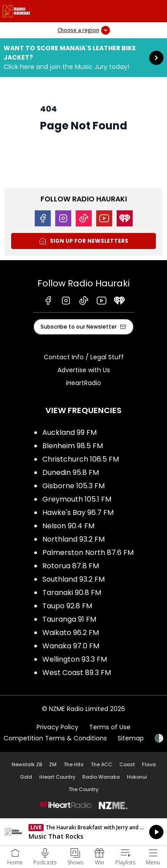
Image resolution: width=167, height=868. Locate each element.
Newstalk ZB (27, 764)
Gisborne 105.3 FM (73, 486)
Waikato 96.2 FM (71, 633)
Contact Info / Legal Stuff (84, 357)
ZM (53, 764)
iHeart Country (57, 777)
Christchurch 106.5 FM (81, 459)
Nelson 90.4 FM (68, 526)
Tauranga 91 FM (69, 619)
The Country (83, 789)
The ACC (102, 764)
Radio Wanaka (101, 777)
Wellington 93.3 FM (75, 659)
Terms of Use (110, 727)
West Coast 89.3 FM (77, 673)
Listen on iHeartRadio (83, 832)
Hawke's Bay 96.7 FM (78, 512)
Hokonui (137, 777)
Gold (26, 777)
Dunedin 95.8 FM (71, 472)
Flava (149, 764)
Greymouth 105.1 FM (77, 499)
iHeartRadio (83, 383)
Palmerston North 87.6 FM (88, 553)
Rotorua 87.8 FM (71, 566)
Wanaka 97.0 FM (71, 646)
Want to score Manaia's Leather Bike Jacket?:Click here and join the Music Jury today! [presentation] (83, 58)
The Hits (74, 764)
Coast (127, 764)
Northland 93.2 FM (73, 539)
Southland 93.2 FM (73, 579)
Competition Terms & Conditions (55, 738)
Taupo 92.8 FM (67, 606)
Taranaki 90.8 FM (72, 593)
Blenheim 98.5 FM (73, 446)
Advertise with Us (84, 370)
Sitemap (131, 738)
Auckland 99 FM (69, 432)
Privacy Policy (57, 727)
